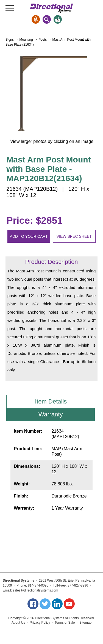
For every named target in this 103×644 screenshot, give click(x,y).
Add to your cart (29, 236)
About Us (18, 623)
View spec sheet (74, 236)
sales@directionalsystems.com (36, 590)
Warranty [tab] (51, 414)
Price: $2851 (34, 220)
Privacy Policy (40, 623)
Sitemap (85, 623)
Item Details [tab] (51, 401)
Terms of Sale (65, 623)
